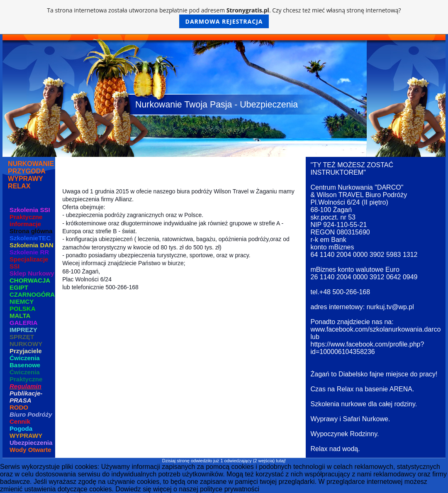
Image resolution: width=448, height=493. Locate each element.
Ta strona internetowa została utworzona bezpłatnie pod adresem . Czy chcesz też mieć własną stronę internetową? (224, 17)
